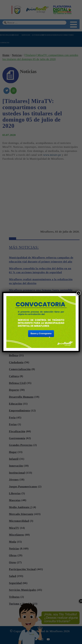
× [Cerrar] (79, 293)
